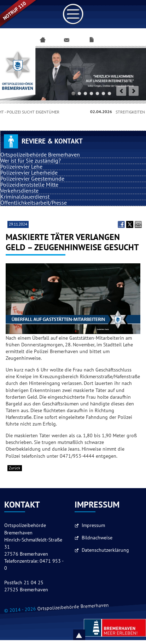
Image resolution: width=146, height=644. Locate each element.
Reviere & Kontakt (52, 141)
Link (73, 14)
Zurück (14, 468)
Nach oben (87, 635)
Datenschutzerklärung (105, 550)
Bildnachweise (97, 538)
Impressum (93, 525)
